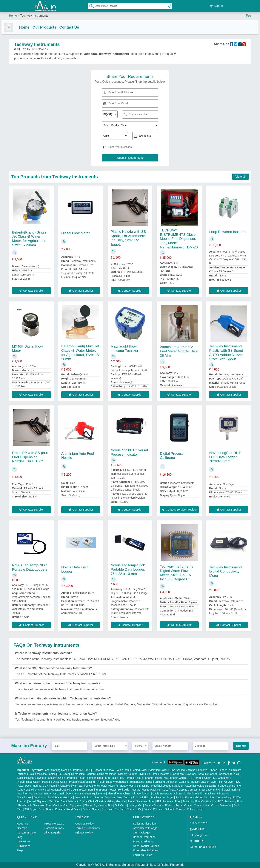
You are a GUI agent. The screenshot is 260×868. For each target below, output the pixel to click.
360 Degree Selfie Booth (39, 809)
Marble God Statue (40, 794)
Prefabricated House (141, 782)
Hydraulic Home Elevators (154, 774)
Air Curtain (59, 794)
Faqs (20, 850)
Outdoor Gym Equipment (68, 805)
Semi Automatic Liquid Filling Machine (139, 797)
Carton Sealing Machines (101, 774)
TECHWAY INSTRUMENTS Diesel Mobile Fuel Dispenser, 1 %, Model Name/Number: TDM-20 (179, 239)
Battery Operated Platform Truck (163, 805)
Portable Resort (153, 778)
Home (13, 15)
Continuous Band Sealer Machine (53, 797)
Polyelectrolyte (195, 809)
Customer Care (26, 832)
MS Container (221, 778)
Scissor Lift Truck (229, 774)
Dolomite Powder (175, 809)
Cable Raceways (162, 794)
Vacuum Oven (209, 782)
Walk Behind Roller (136, 770)
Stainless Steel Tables (43, 774)
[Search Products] (90, 5)
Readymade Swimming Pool (35, 805)
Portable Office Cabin (55, 782)
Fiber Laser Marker (210, 790)
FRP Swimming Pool (168, 801)
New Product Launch (146, 846)
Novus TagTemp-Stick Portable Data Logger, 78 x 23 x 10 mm (128, 569)
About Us (23, 823)
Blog (20, 837)
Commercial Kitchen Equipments (86, 794)
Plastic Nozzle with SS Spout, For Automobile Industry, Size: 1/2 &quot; (128, 238)
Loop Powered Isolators (228, 232)
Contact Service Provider (179, 510)
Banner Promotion (144, 837)
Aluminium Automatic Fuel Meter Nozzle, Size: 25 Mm (179, 351)
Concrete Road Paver (68, 809)
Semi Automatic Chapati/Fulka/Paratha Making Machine (93, 801)
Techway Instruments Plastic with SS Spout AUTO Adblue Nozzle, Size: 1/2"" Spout (226, 353)
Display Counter (127, 774)
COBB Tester (78, 790)
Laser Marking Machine (57, 770)
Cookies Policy (84, 823)
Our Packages (142, 832)
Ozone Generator (221, 805)
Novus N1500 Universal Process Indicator (129, 452)
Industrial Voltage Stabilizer (167, 786)
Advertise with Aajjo (145, 828)
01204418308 (199, 823)
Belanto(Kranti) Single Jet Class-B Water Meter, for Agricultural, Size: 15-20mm (29, 239)
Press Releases (54, 823)
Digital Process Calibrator (172, 456)
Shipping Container (166, 782)
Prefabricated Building (82, 782)
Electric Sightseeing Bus (99, 805)
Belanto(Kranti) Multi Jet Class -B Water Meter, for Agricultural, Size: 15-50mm (81, 353)
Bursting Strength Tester (102, 790)
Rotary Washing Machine (135, 786)
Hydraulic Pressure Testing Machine (139, 790)
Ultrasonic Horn (141, 794)
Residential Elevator (183, 774)
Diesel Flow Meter (76, 233)
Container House (189, 782)
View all (240, 177)
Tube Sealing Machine (182, 770)
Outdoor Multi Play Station (108, 770)
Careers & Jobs (54, 828)
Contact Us (77, 27)
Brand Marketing (143, 841)
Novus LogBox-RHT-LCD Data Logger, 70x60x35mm (225, 457)
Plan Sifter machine (119, 794)
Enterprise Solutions (145, 850)
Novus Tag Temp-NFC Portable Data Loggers (30, 567)
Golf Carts (121, 805)
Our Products (52, 27)
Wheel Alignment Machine (44, 801)
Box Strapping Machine (71, 774)
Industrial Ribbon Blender (212, 770)
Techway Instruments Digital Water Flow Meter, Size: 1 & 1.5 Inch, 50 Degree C (176, 573)
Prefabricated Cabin (28, 782)
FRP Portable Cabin (199, 778)
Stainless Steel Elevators (31, 778)
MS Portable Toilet (131, 778)
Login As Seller (142, 855)
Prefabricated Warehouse (112, 782)
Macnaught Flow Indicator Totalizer (125, 349)
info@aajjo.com (200, 835)
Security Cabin (57, 778)
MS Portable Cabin (175, 778)
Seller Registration (144, 823)
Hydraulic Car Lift (207, 774)
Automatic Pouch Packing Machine (95, 797)
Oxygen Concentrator (197, 805)
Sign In (217, 6)
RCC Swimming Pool (230, 801)
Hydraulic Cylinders (44, 786)
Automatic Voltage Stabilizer (201, 786)
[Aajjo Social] (219, 762)
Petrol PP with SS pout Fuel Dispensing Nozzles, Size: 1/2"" (30, 457)
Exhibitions (24, 846)
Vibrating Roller (158, 770)
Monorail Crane (60, 790)
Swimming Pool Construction (199, 801)
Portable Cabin (82, 770)
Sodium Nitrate (91, 809)
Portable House (76, 778)
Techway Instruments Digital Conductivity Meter (226, 571)
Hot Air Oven (227, 782)
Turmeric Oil (134, 809)
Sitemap (22, 828)
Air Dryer (168, 797)
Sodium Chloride (153, 809)
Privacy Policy (84, 832)
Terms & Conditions (87, 828)
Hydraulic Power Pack (71, 786)
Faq (248, 15)
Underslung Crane (230, 786)
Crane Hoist (42, 790)
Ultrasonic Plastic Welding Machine (195, 794)
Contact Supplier (31, 291)
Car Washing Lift (226, 797)
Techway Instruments (34, 15)
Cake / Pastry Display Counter (180, 790)
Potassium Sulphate (114, 809)
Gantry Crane (25, 790)
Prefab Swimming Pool (141, 801)
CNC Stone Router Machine (102, 786)
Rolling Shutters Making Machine (195, 797)
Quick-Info (23, 841)
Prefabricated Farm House (103, 778)
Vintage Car (136, 805)
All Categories (53, 832)
